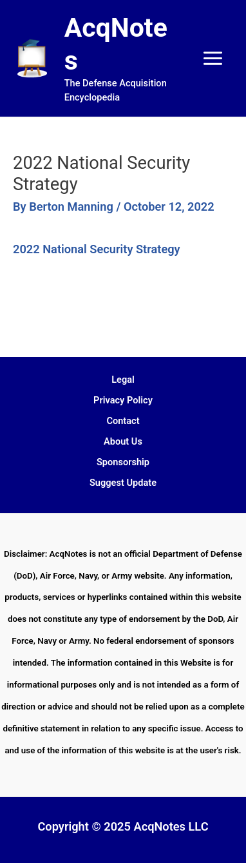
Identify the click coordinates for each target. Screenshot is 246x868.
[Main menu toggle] (213, 58)
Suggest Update (123, 483)
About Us (123, 441)
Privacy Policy (123, 400)
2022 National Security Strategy (97, 249)
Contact (123, 421)
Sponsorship (123, 462)
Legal (123, 380)
